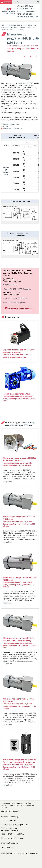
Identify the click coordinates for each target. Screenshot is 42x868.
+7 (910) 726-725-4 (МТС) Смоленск (17, 289)
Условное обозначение (13, 129)
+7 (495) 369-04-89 (10, 284)
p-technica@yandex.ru (9, 843)
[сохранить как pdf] (36, 56)
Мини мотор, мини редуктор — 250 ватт (19, 26)
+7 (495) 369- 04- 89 (26, 6)
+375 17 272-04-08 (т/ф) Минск (15, 298)
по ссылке (34, 119)
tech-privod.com (7, 847)
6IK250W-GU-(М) (26, 83)
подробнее (7, 481)
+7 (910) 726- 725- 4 (26, 9)
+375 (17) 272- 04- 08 (26, 11)
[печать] (31, 56)
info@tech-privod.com (27, 17)
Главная (4, 25)
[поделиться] (25, 56)
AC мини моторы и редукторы (20, 25)
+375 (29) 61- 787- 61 (26, 14)
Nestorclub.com (33, 853)
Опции (6, 126)
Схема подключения (11, 124)
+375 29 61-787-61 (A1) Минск (15, 303)
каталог (6, 2)
